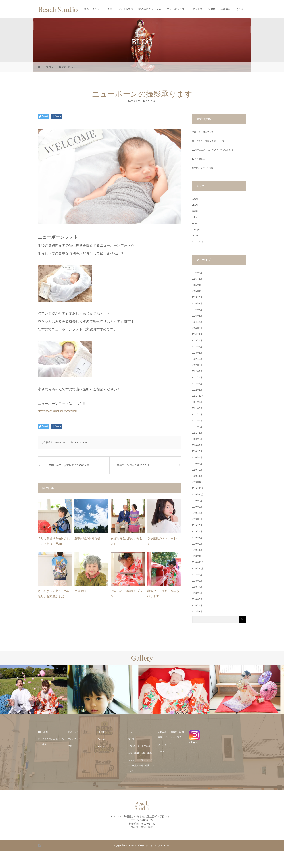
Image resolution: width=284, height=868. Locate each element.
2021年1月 (197, 433)
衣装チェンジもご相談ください (135, 465)
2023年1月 (197, 353)
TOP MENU (44, 732)
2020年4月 (197, 458)
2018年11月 (198, 562)
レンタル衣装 (125, 9)
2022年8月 (197, 365)
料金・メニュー (93, 9)
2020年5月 (197, 451)
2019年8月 (197, 507)
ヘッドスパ (197, 242)
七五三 (131, 732)
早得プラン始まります (203, 132)
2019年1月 (197, 550)
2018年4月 (197, 605)
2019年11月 (198, 488)
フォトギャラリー (177, 9)
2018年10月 (198, 568)
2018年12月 (198, 556)
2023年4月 (197, 340)
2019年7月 (197, 513)
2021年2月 (197, 427)
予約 (110, 9)
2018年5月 (197, 599)
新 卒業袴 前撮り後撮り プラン (210, 141)
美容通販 (225, 9)
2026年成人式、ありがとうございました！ (213, 150)
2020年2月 (197, 470)
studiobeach (60, 443)
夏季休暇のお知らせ (87, 538)
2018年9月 (197, 575)
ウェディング (164, 744)
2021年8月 (197, 408)
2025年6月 (197, 310)
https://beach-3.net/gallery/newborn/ (58, 411)
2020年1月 (197, 476)
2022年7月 (197, 371)
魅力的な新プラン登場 (203, 168)
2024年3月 (197, 328)
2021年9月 (197, 402)
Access (101, 739)
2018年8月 (197, 581)
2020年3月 (197, 464)
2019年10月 (198, 495)
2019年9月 (197, 501)
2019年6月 (197, 519)
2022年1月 (197, 390)
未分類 (195, 199)
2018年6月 (197, 593)
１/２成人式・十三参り (139, 746)
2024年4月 (197, 322)
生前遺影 (80, 591)
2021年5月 (197, 421)
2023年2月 (197, 347)
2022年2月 (197, 384)
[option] (35, 690)
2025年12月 (198, 285)
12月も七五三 (198, 159)
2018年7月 (197, 587)
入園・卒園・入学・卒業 (140, 753)
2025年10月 (198, 291)
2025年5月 (197, 316)
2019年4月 (197, 531)
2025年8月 (197, 297)
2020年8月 (197, 439)
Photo (153, 101)
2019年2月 (197, 544)
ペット (161, 751)
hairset (195, 217)
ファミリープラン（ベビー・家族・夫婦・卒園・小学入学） (141, 766)
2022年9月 (197, 359)
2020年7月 (197, 445)
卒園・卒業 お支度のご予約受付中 (69, 465)
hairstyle (196, 230)
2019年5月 (197, 525)
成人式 (131, 739)
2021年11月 (198, 396)
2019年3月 (197, 538)
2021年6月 (197, 414)
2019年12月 (198, 482)
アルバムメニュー (77, 739)
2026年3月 (197, 273)
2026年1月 (197, 279)
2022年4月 (197, 377)
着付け (195, 211)
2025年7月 (197, 304)
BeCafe (195, 236)
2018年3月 (197, 612)
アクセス (197, 9)
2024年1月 (197, 334)
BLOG (211, 9)
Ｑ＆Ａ (240, 9)
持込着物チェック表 (150, 9)
